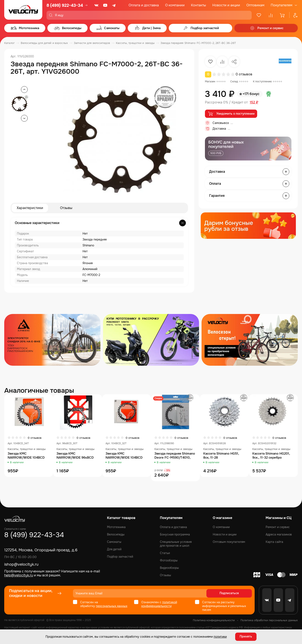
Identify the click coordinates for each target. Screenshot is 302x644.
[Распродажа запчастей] (52, 340)
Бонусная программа (175, 534)
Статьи (165, 553)
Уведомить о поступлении (231, 114)
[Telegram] (114, 5)
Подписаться (236, 593)
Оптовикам (255, 5)
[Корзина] (283, 15)
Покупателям (281, 5)
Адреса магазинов (279, 534)
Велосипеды (116, 534)
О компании (175, 5)
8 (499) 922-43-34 (65, 5)
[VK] (96, 5)
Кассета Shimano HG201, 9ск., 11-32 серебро (271, 456)
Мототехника (116, 527)
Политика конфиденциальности (214, 620)
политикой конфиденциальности (159, 604)
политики (220, 637)
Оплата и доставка (144, 5)
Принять (246, 637)
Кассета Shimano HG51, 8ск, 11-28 (221, 456)
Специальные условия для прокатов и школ (176, 544)
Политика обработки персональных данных (269, 620)
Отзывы (66, 208)
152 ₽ (254, 102)
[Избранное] (259, 15)
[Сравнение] (271, 15)
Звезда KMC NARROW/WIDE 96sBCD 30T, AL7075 (75, 456)
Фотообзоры (169, 560)
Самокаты (114, 542)
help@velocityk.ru (19, 575)
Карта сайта (274, 542)
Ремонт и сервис (278, 527)
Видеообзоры (169, 568)
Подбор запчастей (120, 557)
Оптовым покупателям (229, 542)
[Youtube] (105, 5)
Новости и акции (226, 5)
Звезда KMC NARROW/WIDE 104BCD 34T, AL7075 (26, 456)
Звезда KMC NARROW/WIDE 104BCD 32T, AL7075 (124, 456)
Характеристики (30, 208)
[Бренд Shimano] (285, 62)
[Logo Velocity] (23, 10)
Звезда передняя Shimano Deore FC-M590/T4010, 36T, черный (175, 456)
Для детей (114, 549)
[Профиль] (294, 15)
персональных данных (112, 606)
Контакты (198, 5)
